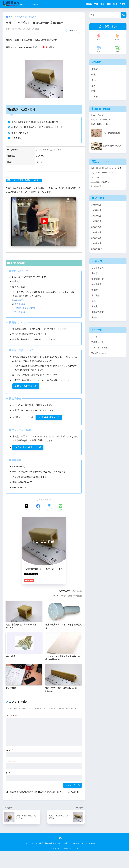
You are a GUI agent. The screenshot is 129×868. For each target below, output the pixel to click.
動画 (109, 4)
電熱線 (95, 321)
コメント (11, 716)
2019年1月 (97, 245)
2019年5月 (97, 223)
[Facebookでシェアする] (38, 508)
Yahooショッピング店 (25, 308)
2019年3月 (97, 234)
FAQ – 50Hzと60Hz (98, 169)
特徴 (96, 4)
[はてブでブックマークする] (49, 508)
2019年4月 (97, 228)
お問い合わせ (31, 844)
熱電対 (95, 293)
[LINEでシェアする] (61, 508)
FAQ (115, 4)
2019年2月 (97, 240)
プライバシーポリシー (95, 844)
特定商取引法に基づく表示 (56, 844)
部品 (94, 304)
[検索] (124, 15)
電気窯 (89, 4)
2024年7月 (97, 206)
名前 (9, 750)
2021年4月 (97, 211)
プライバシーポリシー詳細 (28, 448)
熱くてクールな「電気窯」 (30, 4)
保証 (41, 844)
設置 (99, 49)
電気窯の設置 (96, 187)
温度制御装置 (98, 281)
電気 (99, 37)
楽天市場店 (20, 304)
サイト (9, 774)
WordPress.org (99, 357)
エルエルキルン (76, 844)
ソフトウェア (98, 270)
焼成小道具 (77, 592)
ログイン (96, 340)
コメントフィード (100, 351)
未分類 (95, 276)
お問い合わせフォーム (26, 386)
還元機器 (96, 298)
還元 (102, 4)
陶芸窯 (79, 596)
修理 (117, 49)
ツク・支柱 (67, 596)
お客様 (122, 4)
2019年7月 (97, 217)
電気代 (117, 37)
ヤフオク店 (20, 312)
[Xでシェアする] (27, 508)
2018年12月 (97, 251)
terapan (112, 174)
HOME (65, 839)
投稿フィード (98, 346)
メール (10, 762)
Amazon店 (19, 300)
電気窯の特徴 (98, 315)
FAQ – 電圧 (95, 183)
